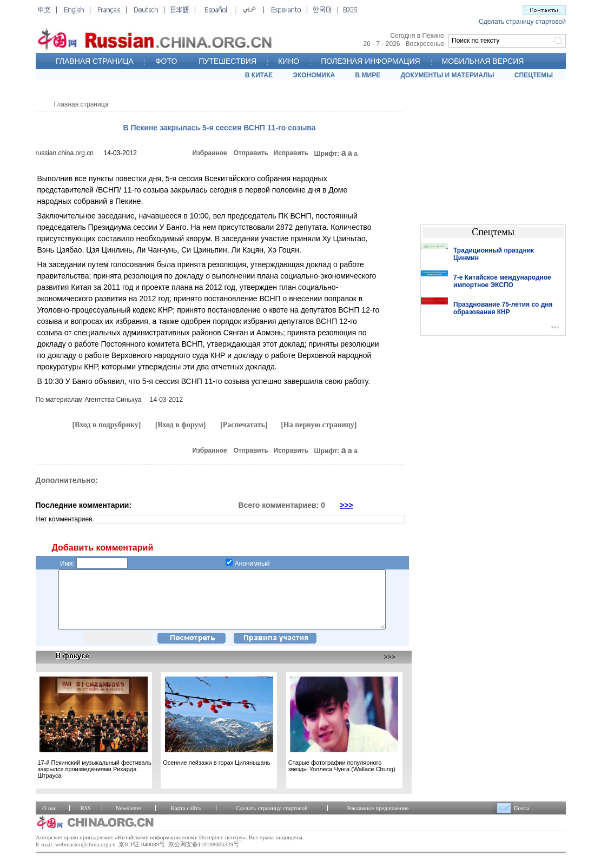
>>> (346, 505)
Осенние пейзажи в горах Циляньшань (216, 774)
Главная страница (81, 104)
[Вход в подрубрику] (106, 425)
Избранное (210, 153)
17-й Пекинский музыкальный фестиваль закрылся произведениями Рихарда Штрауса (95, 780)
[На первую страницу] (319, 425)
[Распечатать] (244, 425)
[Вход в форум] (181, 425)
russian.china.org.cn (65, 153)
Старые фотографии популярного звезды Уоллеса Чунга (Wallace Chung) (342, 777)
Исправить (291, 153)
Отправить (251, 153)
